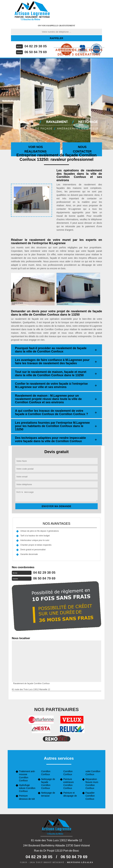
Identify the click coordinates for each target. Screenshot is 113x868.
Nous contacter (82, 149)
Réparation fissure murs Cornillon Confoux (92, 784)
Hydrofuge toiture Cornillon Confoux (27, 788)
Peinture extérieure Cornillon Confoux (68, 784)
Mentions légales (80, 862)
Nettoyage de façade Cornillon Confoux (48, 784)
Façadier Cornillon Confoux (90, 796)
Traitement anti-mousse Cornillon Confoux (27, 776)
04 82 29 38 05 (36, 46)
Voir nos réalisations (36, 149)
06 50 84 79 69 (36, 52)
